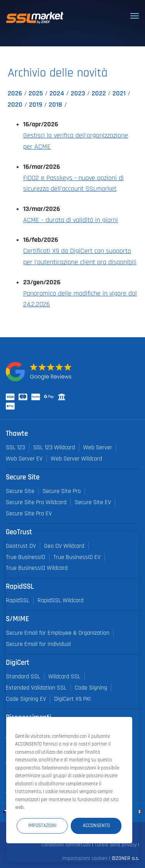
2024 (57, 93)
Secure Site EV (93, 502)
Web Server (98, 448)
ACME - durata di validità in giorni (71, 220)
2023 (78, 93)
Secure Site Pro (62, 491)
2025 (36, 93)
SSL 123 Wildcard (54, 448)
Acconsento (96, 826)
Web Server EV (24, 459)
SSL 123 (15, 448)
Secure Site (20, 491)
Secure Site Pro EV (29, 514)
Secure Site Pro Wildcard (36, 502)
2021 (119, 93)
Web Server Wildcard (76, 459)
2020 (15, 105)
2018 (55, 105)
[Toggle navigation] (135, 16)
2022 (99, 93)
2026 (15, 93)
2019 (36, 105)
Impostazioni (42, 826)
